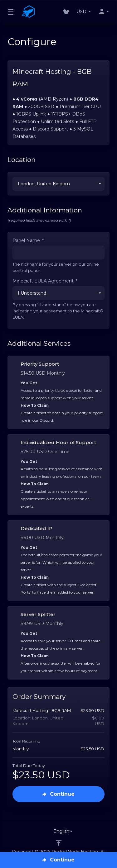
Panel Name (28, 240)
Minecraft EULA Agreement (45, 281)
